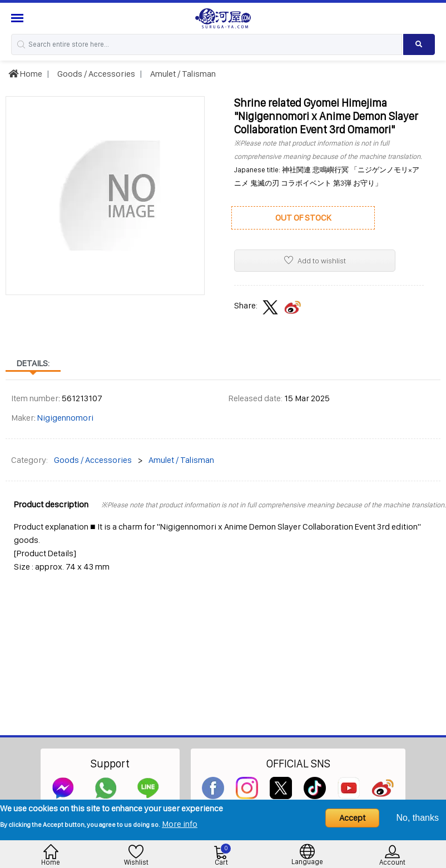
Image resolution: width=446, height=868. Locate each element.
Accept (352, 818)
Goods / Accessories (95, 74)
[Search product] (419, 44)
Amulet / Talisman (182, 74)
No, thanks (418, 818)
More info (180, 824)
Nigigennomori (65, 418)
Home (25, 74)
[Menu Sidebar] (19, 18)
